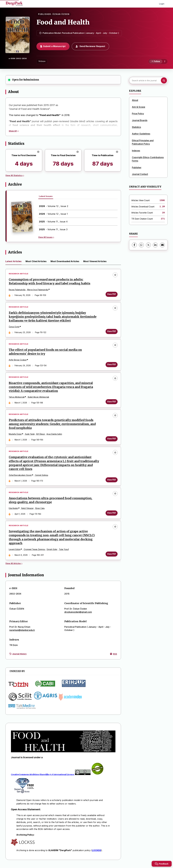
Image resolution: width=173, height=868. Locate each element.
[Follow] (156, 62)
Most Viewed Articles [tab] (95, 261)
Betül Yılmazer (28, 511)
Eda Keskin (14, 511)
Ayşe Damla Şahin (54, 436)
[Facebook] (134, 245)
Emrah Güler (52, 552)
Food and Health (63, 22)
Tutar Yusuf (64, 552)
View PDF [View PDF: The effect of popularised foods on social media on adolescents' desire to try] (111, 365)
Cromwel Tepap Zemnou (35, 552)
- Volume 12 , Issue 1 (53, 214)
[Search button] (164, 81)
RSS (114, 657)
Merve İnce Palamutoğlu (38, 290)
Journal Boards (140, 120)
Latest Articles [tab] (13, 261)
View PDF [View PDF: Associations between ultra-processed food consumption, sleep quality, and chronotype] (111, 515)
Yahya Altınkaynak (17, 398)
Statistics (136, 127)
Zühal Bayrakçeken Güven (20, 477)
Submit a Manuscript (53, 46)
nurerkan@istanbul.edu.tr (22, 633)
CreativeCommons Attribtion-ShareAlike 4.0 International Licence (43, 777)
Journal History (18, 657)
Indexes (136, 151)
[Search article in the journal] (148, 80)
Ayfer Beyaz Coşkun (18, 361)
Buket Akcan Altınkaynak (39, 398)
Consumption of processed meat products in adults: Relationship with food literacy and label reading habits (50, 282)
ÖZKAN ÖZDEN (61, 14)
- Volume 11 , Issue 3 (53, 229)
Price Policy (138, 114)
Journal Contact (140, 174)
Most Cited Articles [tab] (36, 261)
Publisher (137, 167)
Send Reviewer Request (90, 46)
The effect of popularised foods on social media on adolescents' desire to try (45, 353)
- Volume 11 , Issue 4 (53, 222)
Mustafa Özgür (15, 436)
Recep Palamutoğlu (17, 290)
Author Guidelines (141, 134)
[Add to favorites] (115, 275)
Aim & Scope (139, 107)
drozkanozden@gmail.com (78, 615)
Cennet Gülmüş (42, 477)
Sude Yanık (30, 436)
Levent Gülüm (15, 552)
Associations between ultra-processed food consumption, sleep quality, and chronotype (51, 503)
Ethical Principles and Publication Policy (143, 142)
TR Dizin (42, 61)
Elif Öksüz (41, 436)
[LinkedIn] (155, 245)
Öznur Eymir (14, 327)
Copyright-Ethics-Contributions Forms (148, 159)
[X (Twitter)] (148, 245)
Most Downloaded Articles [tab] (65, 261)
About (135, 100)
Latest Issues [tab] (46, 196)
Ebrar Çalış (40, 511)
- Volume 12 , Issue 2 (54, 206)
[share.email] (162, 245)
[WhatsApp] (141, 245)
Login (162, 4)
